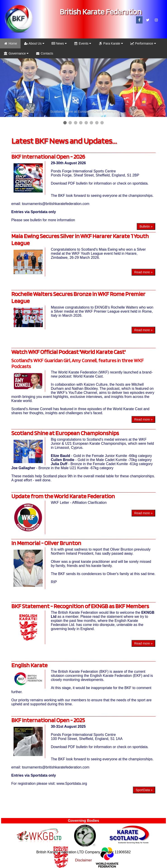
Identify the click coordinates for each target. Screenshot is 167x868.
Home (10, 43)
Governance (16, 53)
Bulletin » (146, 226)
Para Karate (111, 43)
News (59, 43)
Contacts (44, 53)
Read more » (143, 272)
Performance (143, 43)
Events (83, 43)
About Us (34, 43)
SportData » (144, 790)
